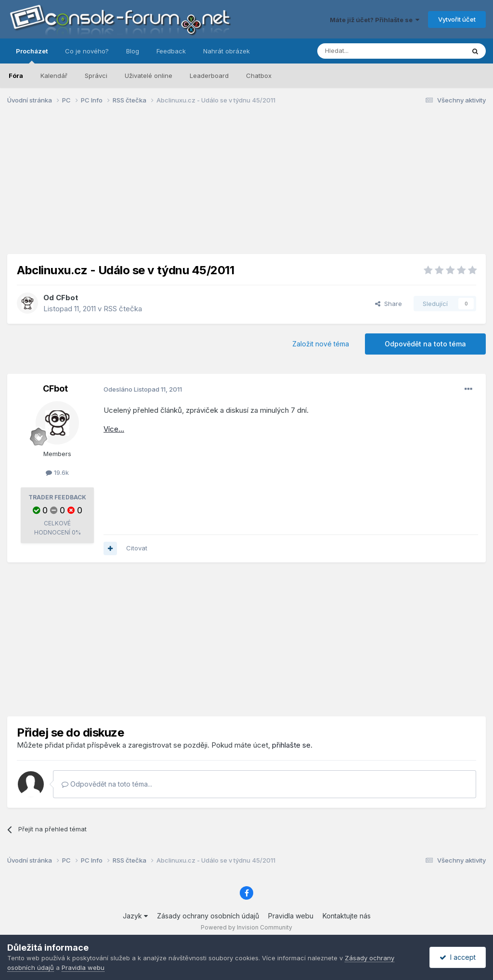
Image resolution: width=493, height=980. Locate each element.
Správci (96, 76)
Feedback (171, 51)
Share (389, 304)
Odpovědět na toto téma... (107, 784)
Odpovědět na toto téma (425, 344)
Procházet (32, 55)
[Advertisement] (246, 187)
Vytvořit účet (457, 19)
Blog (133, 51)
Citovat (137, 548)
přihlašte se (291, 745)
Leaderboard (209, 76)
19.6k (57, 472)
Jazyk (135, 916)
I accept (458, 957)
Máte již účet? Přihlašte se (375, 20)
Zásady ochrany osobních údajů (208, 916)
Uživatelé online (149, 76)
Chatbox (259, 76)
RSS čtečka (123, 309)
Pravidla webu (291, 916)
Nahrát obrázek (227, 51)
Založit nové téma (321, 344)
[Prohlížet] (367, 51)
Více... (114, 429)
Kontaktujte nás (347, 916)
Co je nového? (87, 51)
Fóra (16, 76)
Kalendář (54, 76)
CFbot (67, 298)
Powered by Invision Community (246, 927)
